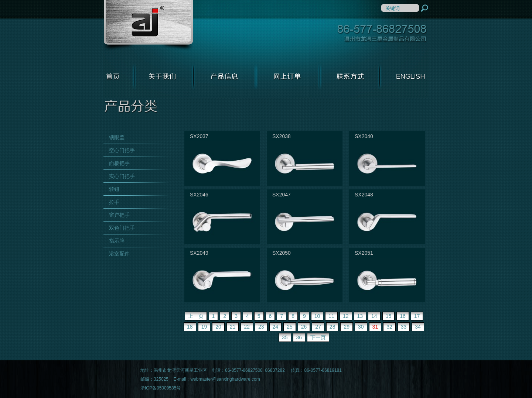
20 (218, 327)
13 (360, 316)
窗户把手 (119, 215)
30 (361, 327)
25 (290, 327)
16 (403, 316)
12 (346, 316)
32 (389, 327)
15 (389, 316)
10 (317, 316)
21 (233, 327)
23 (261, 327)
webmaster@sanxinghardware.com (225, 379)
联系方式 (350, 76)
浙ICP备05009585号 (161, 388)
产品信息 (225, 76)
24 (276, 327)
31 (375, 327)
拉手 (114, 202)
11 (331, 316)
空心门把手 (122, 150)
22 (247, 327)
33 (404, 327)
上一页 (196, 316)
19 (204, 327)
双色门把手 (122, 228)
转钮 (114, 189)
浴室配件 (119, 254)
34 (418, 327)
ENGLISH (404, 76)
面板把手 (119, 163)
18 (190, 327)
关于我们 (164, 76)
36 (299, 337)
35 (285, 337)
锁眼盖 (117, 137)
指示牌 (117, 241)
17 (417, 316)
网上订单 (288, 76)
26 (304, 327)
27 (318, 327)
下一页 (318, 337)
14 (374, 316)
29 (347, 327)
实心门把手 (122, 176)
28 (332, 327)
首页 (119, 76)
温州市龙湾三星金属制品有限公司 (148, 26)
